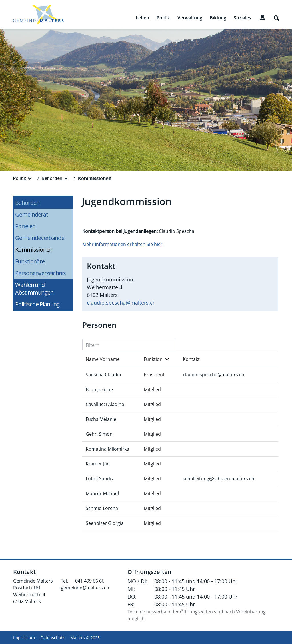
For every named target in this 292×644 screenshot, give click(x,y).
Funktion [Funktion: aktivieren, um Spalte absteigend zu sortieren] (153, 359)
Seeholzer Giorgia (105, 523)
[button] (23, 178)
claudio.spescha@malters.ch (121, 303)
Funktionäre (30, 261)
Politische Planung (37, 304)
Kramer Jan (98, 464)
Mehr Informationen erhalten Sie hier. (123, 244)
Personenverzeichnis (41, 273)
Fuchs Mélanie (101, 419)
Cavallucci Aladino (105, 404)
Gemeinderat (31, 214)
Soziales (242, 18)
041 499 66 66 (90, 581)
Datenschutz (53, 638)
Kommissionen (44, 250)
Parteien (25, 226)
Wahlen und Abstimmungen (34, 289)
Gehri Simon (99, 434)
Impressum (24, 638)
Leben (142, 18)
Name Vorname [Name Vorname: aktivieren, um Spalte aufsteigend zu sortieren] (103, 359)
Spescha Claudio (103, 375)
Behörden (27, 203)
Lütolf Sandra (100, 479)
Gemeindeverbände (40, 238)
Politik (163, 18)
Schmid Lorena (102, 508)
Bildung (218, 18)
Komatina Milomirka (107, 449)
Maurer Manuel (102, 493)
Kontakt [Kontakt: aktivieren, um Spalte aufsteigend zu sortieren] (191, 359)
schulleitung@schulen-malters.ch (219, 479)
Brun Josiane (99, 389)
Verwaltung (190, 18)
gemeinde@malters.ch (85, 588)
